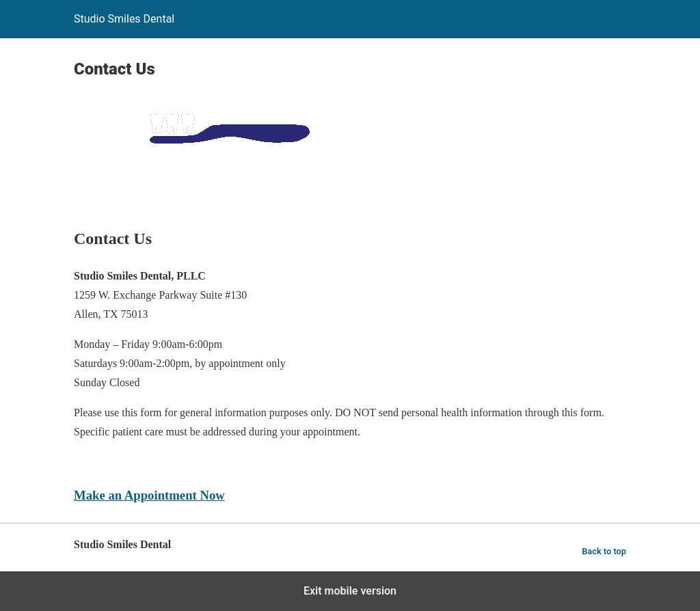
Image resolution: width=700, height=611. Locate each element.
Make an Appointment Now (149, 495)
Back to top (604, 551)
